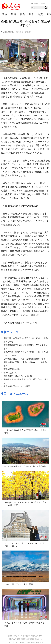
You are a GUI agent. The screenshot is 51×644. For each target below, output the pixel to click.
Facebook (35, 3)
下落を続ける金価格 (12, 369)
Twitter (42, 3)
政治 (4, 14)
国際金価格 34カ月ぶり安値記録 (18, 376)
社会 (22, 14)
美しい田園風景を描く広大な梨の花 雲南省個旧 (25, 467)
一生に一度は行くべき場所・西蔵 (19, 584)
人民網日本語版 (7, 32)
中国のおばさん (10, 373)
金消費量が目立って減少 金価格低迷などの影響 (24, 359)
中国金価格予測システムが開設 (17, 386)
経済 (13, 14)
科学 (31, 14)
